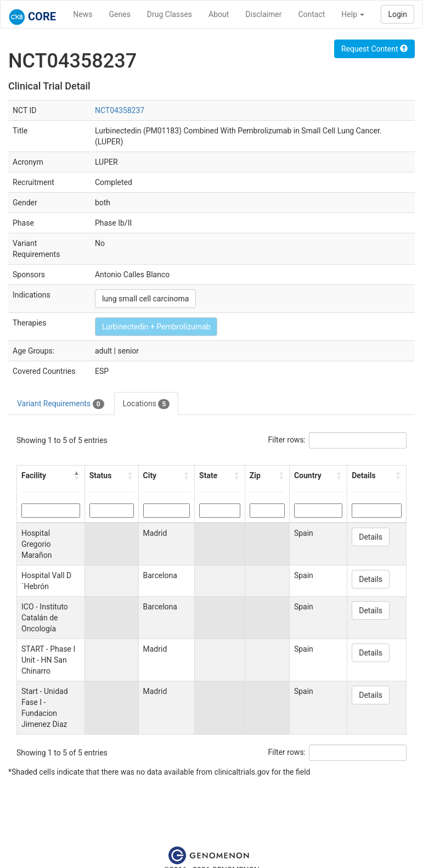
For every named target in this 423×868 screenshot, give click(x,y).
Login (397, 14)
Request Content (374, 49)
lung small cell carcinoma (146, 299)
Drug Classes (170, 14)
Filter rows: (287, 440)
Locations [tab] (146, 404)
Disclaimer (263, 14)
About (219, 14)
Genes (120, 14)
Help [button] (353, 14)
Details (371, 537)
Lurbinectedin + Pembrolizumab (156, 327)
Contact (311, 14)
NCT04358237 (120, 110)
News (83, 14)
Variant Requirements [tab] (61, 404)
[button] (77, 475)
